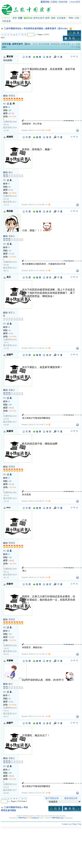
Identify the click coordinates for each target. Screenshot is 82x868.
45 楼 (48, 501)
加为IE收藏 (44, 44)
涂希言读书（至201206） (57, 29)
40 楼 (48, 130)
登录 (15, 18)
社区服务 (62, 18)
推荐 (47, 18)
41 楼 (48, 205)
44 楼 (48, 425)
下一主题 (76, 47)
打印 (35, 44)
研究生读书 (39, 18)
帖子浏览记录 (53, 798)
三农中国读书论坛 (13, 29)
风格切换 (64, 2)
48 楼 (48, 716)
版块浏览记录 (72, 798)
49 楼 (48, 793)
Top (80, 824)
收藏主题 (65, 44)
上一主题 (76, 44)
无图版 (54, 2)
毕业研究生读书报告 (33, 29)
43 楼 (48, 348)
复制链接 (55, 44)
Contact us (66, 824)
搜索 (53, 18)
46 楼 (48, 577)
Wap (74, 824)
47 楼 (48, 654)
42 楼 (48, 271)
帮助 (71, 18)
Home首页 (75, 2)
